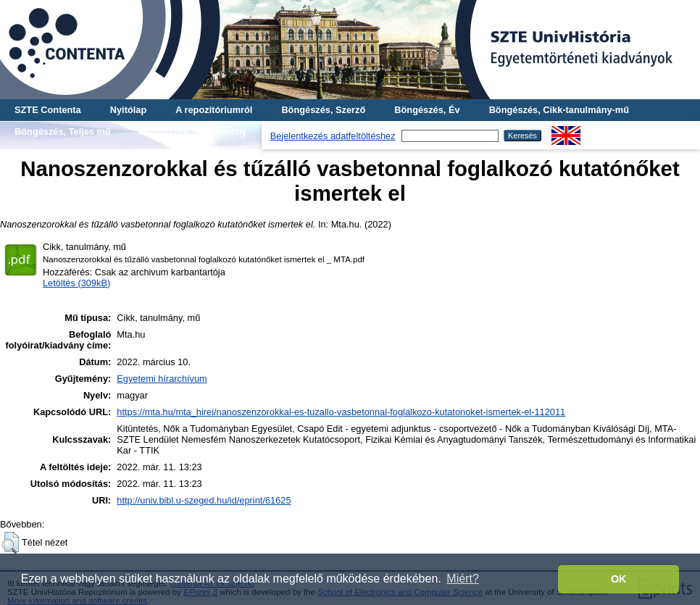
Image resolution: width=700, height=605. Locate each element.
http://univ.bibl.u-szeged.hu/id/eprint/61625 (204, 500)
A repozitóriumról (214, 110)
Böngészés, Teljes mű (63, 132)
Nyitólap (128, 110)
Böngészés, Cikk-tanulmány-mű (559, 110)
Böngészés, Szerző (323, 110)
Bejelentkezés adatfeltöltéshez (333, 136)
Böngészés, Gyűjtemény (193, 132)
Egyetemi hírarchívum (162, 379)
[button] (11, 543)
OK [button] (619, 579)
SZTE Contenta (48, 110)
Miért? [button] (462, 579)
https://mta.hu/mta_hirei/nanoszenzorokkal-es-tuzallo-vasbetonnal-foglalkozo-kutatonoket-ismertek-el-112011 (341, 412)
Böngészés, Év (427, 110)
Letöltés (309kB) (76, 283)
